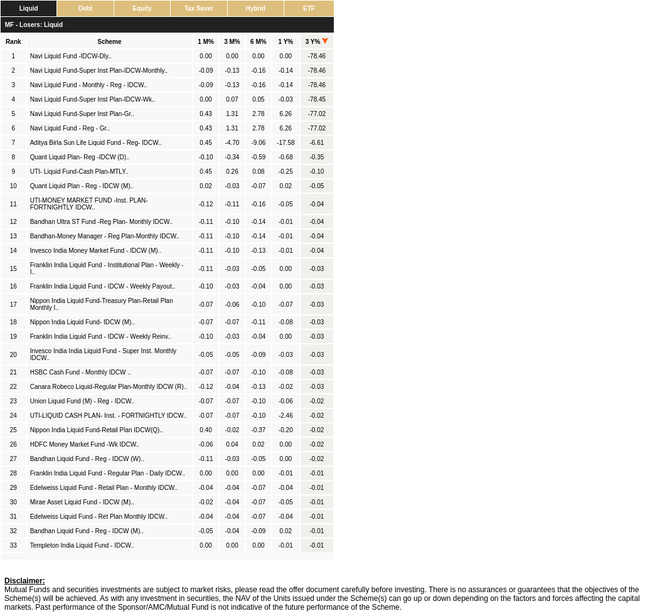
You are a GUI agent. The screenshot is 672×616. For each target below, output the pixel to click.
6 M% (259, 42)
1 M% (206, 42)
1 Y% (285, 42)
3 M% (232, 42)
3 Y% (317, 42)
